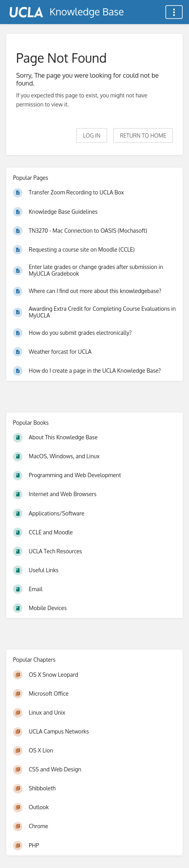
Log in (92, 135)
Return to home (143, 135)
